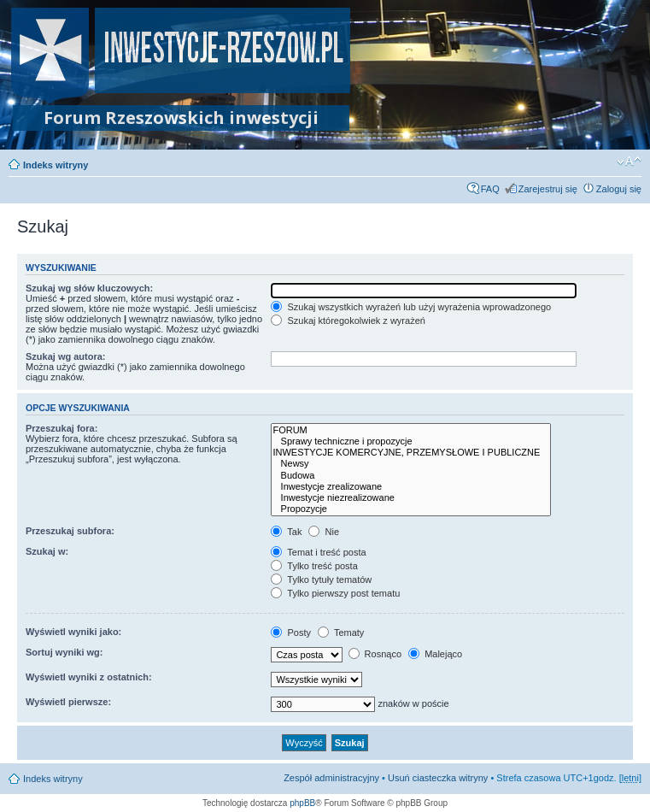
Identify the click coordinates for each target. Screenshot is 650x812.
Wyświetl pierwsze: (68, 702)
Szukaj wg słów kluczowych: (89, 288)
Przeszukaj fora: (61, 428)
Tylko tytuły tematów (321, 580)
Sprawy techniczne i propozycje (411, 441)
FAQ (490, 189)
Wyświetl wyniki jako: (73, 632)
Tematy (341, 633)
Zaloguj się (619, 189)
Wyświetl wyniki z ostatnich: (89, 677)
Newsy (411, 464)
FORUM (411, 430)
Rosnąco (375, 654)
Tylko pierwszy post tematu (335, 593)
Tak (286, 532)
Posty (291, 633)
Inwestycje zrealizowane (411, 487)
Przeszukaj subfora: (70, 531)
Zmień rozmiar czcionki (629, 162)
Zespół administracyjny (331, 778)
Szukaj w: (47, 551)
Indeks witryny (56, 165)
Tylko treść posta (314, 566)
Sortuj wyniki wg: (64, 652)
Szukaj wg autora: (66, 356)
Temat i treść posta (318, 552)
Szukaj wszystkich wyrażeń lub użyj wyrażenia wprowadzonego (411, 307)
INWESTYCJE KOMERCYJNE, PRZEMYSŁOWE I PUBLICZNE (411, 453)
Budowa (411, 476)
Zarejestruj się (548, 189)
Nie (324, 532)
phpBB (302, 803)
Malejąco (435, 654)
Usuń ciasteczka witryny (438, 778)
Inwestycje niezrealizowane (411, 498)
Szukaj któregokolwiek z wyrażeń (348, 321)
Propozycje (411, 509)
